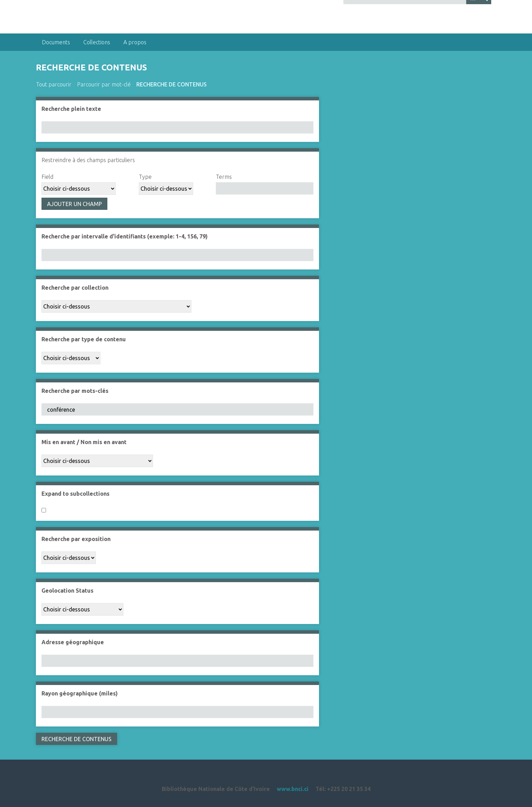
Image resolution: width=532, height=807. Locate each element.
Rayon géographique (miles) (80, 693)
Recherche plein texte (71, 109)
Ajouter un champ (74, 204)
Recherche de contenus (172, 84)
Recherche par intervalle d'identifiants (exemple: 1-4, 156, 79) (125, 236)
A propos (135, 42)
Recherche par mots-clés (75, 391)
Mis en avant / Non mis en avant (84, 442)
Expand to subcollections (75, 494)
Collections (97, 42)
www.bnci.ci (293, 789)
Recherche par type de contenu (84, 339)
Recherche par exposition (76, 539)
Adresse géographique (73, 642)
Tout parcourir (54, 84)
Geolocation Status (67, 591)
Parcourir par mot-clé (104, 84)
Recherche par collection (75, 288)
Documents (56, 42)
